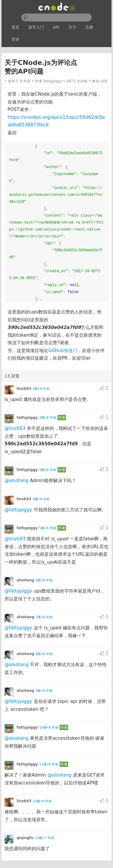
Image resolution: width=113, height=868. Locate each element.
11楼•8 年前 (49, 764)
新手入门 (36, 27)
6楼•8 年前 (44, 580)
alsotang (25, 580)
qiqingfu (25, 838)
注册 (89, 27)
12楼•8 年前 (42, 801)
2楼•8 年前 (48, 418)
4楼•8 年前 (41, 499)
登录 (15, 39)
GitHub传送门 (63, 351)
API (56, 27)
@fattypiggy (18, 510)
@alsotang (16, 481)
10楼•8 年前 (49, 728)
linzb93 (24, 389)
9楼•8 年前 (44, 691)
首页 (15, 27)
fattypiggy (53, 81)
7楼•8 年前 (44, 617)
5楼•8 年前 (48, 528)
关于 (72, 27)
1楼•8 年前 (41, 389)
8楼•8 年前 (44, 654)
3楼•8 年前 (48, 470)
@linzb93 (15, 428)
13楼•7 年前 (45, 838)
